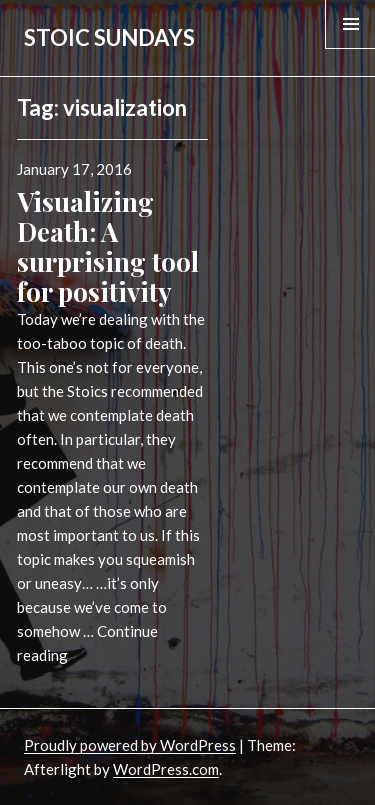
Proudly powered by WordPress (130, 745)
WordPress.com (166, 769)
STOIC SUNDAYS (109, 37)
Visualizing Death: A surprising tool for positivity (108, 246)
